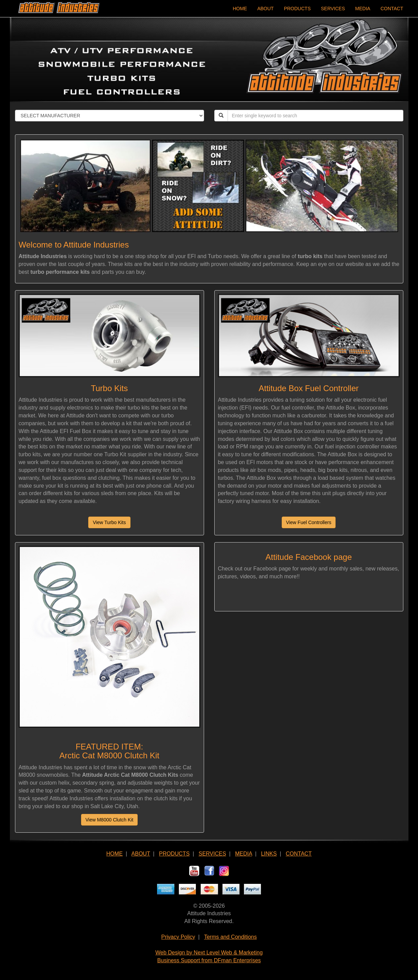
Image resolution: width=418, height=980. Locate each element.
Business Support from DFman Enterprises (209, 960)
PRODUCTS (297, 9)
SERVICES (333, 9)
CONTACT (392, 9)
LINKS (269, 854)
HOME (240, 9)
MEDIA (363, 9)
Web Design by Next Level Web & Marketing (209, 953)
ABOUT (265, 9)
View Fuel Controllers (309, 522)
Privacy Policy (178, 937)
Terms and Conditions (230, 937)
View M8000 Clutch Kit (110, 820)
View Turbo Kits (109, 522)
